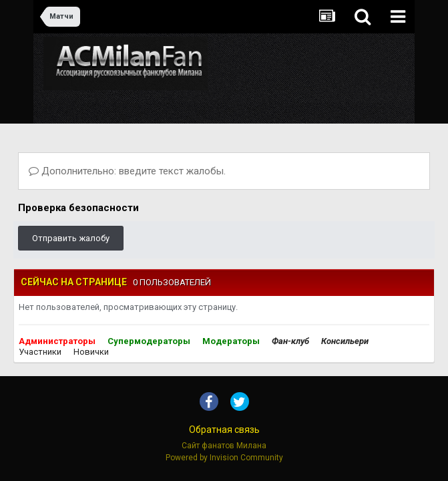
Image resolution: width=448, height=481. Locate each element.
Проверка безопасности (78, 208)
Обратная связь (224, 430)
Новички (91, 352)
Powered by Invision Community (224, 458)
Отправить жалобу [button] (71, 238)
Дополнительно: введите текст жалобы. (127, 171)
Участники (40, 352)
